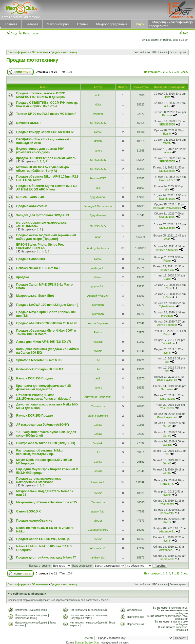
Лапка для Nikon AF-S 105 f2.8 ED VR (44, 342)
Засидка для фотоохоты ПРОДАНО (43, 215)
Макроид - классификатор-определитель (171, 24)
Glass (98, 277)
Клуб (140, 24)
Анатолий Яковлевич (98, 397)
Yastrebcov (98, 406)
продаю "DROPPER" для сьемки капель (46, 158)
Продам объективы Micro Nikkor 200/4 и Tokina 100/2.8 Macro (46, 332)
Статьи (82, 24)
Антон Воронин (98, 323)
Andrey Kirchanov (98, 248)
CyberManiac (167, 306)
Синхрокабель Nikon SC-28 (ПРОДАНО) (46, 443)
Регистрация (29, 33)
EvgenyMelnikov (98, 530)
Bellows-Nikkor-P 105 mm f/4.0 (38, 268)
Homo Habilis (167, 399)
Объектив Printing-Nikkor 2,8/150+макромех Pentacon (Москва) (44, 397)
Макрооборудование (112, 24)
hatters (98, 151)
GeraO (98, 425)
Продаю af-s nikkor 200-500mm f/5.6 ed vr (47, 323)
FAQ (183, 33)
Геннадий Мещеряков (98, 206)
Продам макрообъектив (34, 521)
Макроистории (58, 24)
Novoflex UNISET (29, 123)
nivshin (98, 351)
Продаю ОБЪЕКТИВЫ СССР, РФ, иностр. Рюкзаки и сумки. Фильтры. (47, 104)
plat (98, 360)
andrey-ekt (98, 268)
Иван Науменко (167, 380)
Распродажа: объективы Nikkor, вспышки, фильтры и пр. (40, 452)
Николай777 (98, 178)
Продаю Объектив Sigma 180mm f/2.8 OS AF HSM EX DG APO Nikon (47, 188)
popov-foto (98, 286)
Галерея (32, 24)
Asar (98, 237)
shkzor (98, 521)
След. (184, 72)
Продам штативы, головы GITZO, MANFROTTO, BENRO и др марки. (41, 95)
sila (98, 188)
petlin (98, 378)
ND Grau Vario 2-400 (31, 197)
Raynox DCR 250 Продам (35, 378)
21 (178, 72)
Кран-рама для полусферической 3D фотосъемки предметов (44, 388)
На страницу (152, 72)
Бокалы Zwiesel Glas (87, 643)
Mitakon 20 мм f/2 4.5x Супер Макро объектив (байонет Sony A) (43, 169)
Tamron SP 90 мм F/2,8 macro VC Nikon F (46, 114)
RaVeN (167, 288)
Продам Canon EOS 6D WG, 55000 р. (43, 539)
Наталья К (98, 482)
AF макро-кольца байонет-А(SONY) (43, 425)
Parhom (98, 114)
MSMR (98, 141)
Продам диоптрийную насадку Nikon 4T (46, 557)
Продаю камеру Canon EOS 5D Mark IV (45, 132)
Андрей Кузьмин (98, 296)
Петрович (167, 389)
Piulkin (98, 332)
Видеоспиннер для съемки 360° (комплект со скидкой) (40, 151)
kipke (98, 95)
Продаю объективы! (32, 206)
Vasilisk (98, 342)
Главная (11, 24)
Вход (12, 33)
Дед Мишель (98, 197)
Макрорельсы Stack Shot (35, 296)
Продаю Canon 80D (31, 259)
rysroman (98, 305)
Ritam (98, 132)
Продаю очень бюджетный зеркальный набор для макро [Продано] (46, 237)
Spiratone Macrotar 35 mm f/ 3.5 (39, 360)
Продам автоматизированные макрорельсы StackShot (39, 480)
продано (23, 277)
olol (98, 452)
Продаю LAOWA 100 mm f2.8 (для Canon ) (47, 305)
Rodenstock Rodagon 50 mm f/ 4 (40, 369)
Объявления (40, 52)
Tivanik (167, 134)
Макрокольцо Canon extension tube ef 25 (46, 502)
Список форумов (18, 52)
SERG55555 (98, 123)
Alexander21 (167, 531)
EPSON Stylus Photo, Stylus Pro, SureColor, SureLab (40, 246)
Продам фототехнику (64, 52)
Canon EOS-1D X (28, 511)
